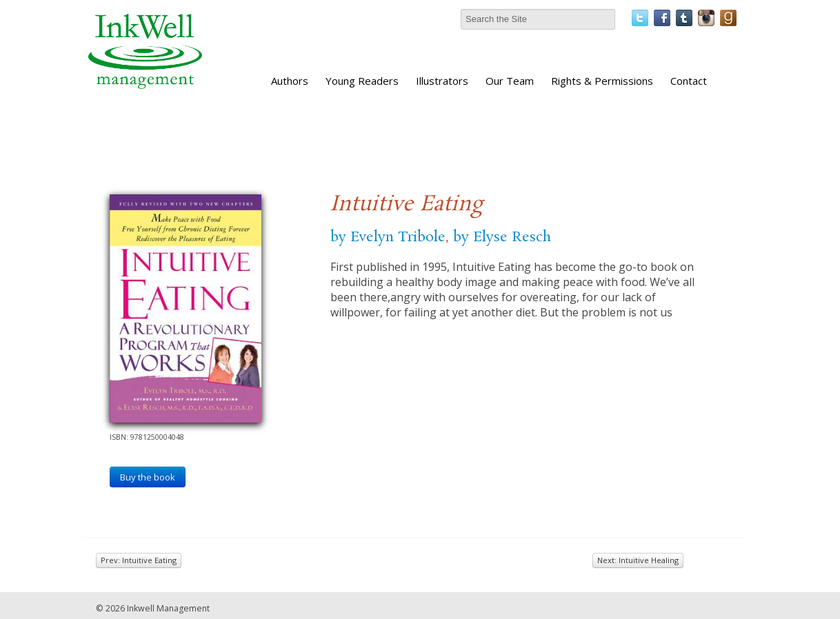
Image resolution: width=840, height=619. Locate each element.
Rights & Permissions (602, 81)
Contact (689, 81)
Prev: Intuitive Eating (139, 560)
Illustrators (442, 81)
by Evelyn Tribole (388, 237)
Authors (290, 81)
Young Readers (362, 81)
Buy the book (148, 477)
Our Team (510, 81)
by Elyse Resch (502, 237)
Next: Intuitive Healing (638, 560)
